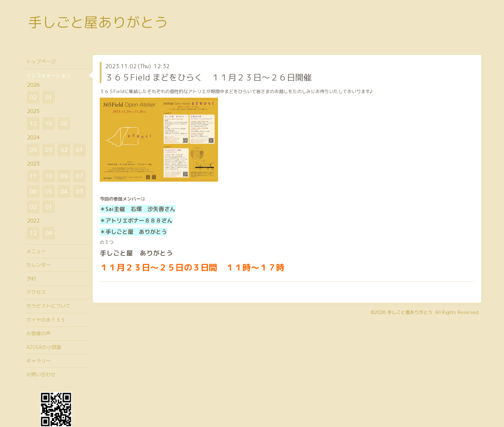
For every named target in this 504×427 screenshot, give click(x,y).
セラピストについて (48, 306)
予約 (31, 278)
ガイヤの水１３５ (46, 320)
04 (64, 191)
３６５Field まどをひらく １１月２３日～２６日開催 (208, 77)
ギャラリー (38, 361)
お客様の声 (38, 333)
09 (64, 176)
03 (49, 150)
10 (49, 124)
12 (33, 124)
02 (33, 97)
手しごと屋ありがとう (98, 22)
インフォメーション (48, 75)
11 (33, 176)
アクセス (36, 292)
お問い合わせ (41, 374)
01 (49, 97)
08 (64, 124)
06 (33, 191)
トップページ (41, 61)
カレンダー (38, 265)
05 (33, 150)
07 (79, 176)
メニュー (36, 251)
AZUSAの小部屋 (44, 347)
